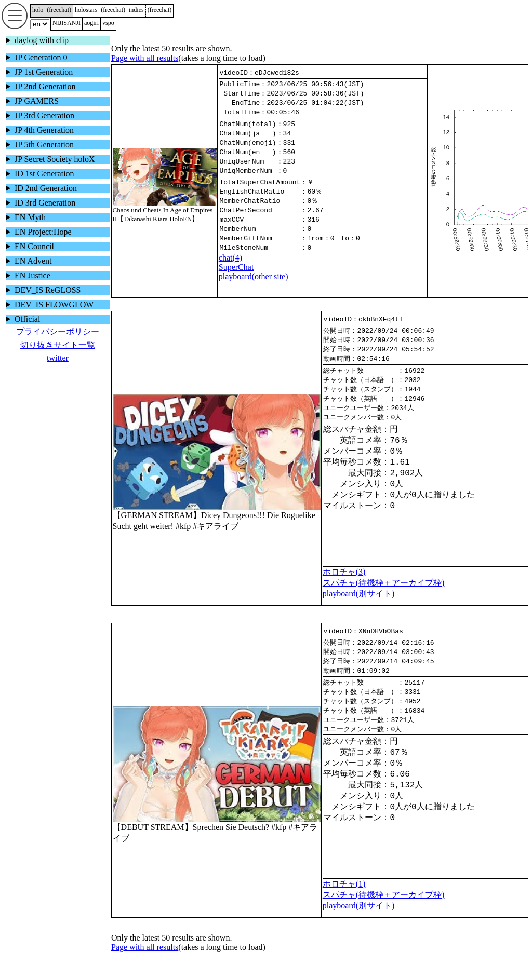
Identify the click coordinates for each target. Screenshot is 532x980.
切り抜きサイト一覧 (58, 345)
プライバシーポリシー (58, 331)
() (59, 10)
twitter (58, 358)
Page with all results (145, 58)
